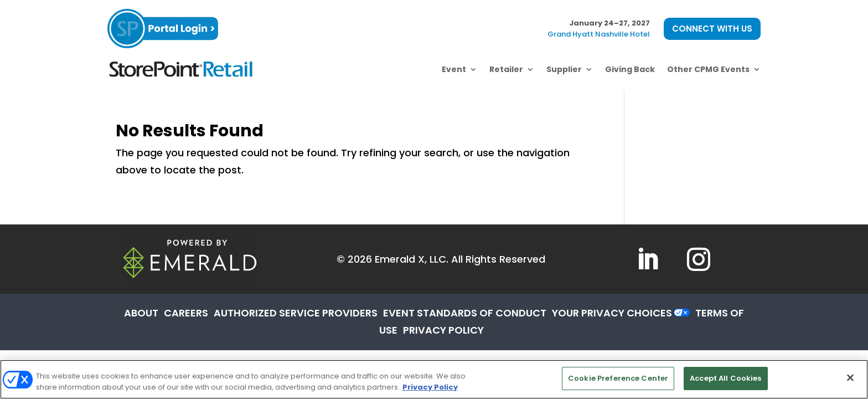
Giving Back (630, 69)
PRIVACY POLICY (443, 330)
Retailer (506, 69)
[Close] (850, 377)
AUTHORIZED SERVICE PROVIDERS (296, 313)
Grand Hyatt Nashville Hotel (599, 34)
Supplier (564, 69)
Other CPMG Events (708, 69)
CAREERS (186, 313)
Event (454, 69)
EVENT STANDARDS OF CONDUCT (465, 313)
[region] (434, 379)
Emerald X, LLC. (412, 259)
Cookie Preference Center (618, 378)
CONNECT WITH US (712, 29)
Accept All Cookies (725, 378)
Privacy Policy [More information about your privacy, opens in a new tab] (430, 387)
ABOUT (141, 313)
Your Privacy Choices (612, 313)
